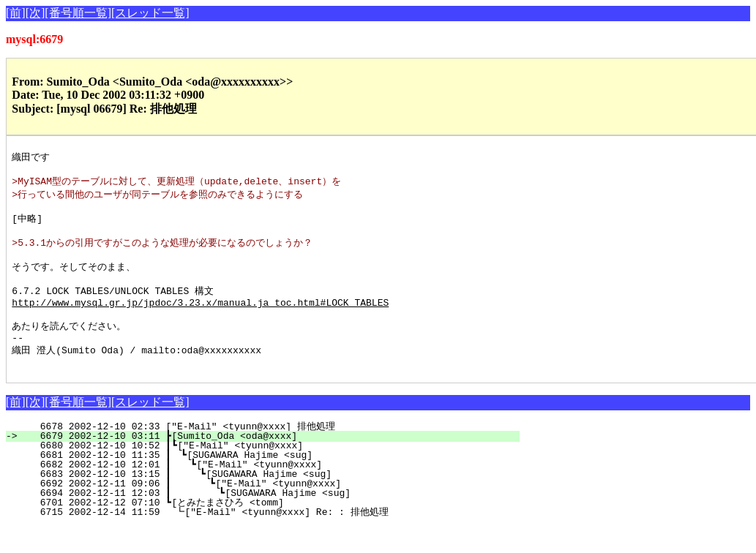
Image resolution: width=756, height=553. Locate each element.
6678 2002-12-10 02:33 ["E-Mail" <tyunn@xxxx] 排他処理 (270, 453)
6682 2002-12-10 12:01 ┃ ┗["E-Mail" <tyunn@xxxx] (266, 491)
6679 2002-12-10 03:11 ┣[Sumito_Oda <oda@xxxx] (271, 462)
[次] (35, 13)
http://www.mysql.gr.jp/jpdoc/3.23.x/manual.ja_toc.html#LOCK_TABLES (200, 320)
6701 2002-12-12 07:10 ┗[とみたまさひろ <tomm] (264, 529)
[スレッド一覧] (150, 13)
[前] (16, 13)
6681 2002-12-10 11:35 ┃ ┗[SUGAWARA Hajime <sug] (267, 481)
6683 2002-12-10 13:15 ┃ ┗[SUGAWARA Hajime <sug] (265, 500)
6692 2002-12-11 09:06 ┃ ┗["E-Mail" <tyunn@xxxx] (264, 510)
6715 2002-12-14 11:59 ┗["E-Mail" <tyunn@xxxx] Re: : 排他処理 (266, 538)
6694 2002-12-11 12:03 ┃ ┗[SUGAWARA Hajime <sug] (263, 519)
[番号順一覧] (78, 13)
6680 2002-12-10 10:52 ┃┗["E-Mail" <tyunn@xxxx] (268, 472)
